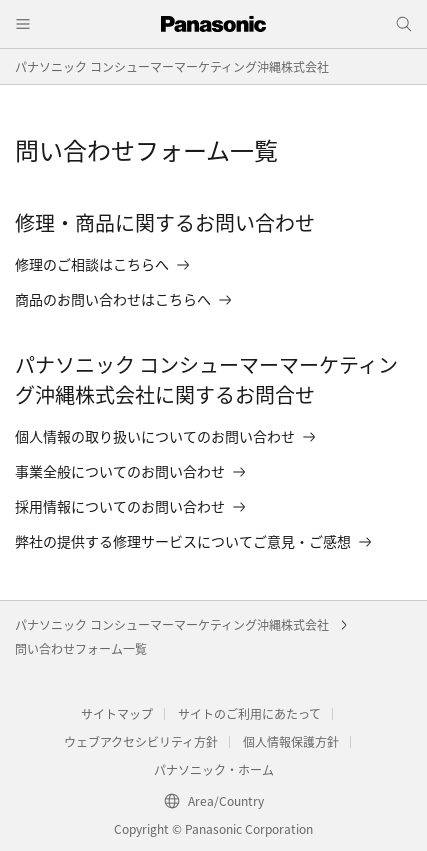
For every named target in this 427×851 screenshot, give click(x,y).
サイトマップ (117, 713)
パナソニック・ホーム (214, 769)
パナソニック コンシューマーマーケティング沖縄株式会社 (172, 66)
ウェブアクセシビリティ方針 (141, 741)
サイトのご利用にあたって (249, 713)
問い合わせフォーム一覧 (81, 648)
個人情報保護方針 (291, 741)
